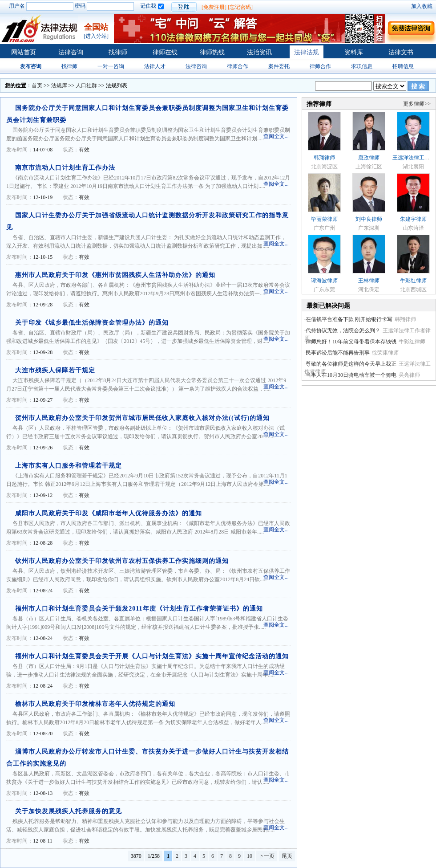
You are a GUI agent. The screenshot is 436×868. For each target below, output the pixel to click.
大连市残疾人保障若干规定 (55, 370)
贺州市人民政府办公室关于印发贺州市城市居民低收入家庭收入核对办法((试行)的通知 (142, 418)
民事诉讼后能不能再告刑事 (338, 353)
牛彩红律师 (413, 281)
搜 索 (418, 87)
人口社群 (86, 86)
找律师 (118, 52)
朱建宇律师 (413, 219)
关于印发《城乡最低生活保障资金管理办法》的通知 (92, 323)
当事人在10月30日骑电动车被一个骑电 (351, 375)
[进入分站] (96, 36)
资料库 (354, 52)
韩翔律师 (324, 158)
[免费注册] (214, 7)
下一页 (266, 856)
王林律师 (369, 281)
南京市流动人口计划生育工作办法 (65, 168)
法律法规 (307, 52)
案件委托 (279, 66)
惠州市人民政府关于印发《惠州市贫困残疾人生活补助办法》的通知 (115, 275)
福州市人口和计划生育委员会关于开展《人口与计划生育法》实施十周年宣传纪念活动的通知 (152, 656)
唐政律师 (369, 158)
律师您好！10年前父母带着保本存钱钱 (351, 342)
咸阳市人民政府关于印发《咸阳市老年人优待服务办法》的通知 (109, 513)
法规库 (59, 86)
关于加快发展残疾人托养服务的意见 (69, 811)
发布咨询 (31, 66)
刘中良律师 (369, 219)
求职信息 (362, 66)
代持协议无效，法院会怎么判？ (343, 330)
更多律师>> (417, 104)
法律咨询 (71, 52)
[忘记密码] (240, 7)
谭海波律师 (324, 281)
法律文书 (401, 52)
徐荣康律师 (385, 353)
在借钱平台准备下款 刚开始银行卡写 (349, 319)
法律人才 (155, 66)
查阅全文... (276, 136)
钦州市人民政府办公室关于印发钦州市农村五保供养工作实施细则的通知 (122, 561)
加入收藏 (422, 6)
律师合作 (238, 66)
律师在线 (165, 52)
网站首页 (24, 52)
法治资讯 (259, 52)
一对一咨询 (111, 66)
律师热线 (212, 52)
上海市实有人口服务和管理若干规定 (69, 466)
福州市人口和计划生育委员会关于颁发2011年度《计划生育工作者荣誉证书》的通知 (139, 609)
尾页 (287, 856)
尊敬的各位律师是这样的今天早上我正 (351, 364)
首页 (37, 86)
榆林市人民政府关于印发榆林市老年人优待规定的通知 (95, 704)
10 (250, 856)
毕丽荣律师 (324, 219)
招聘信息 (403, 66)
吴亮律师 (409, 375)
